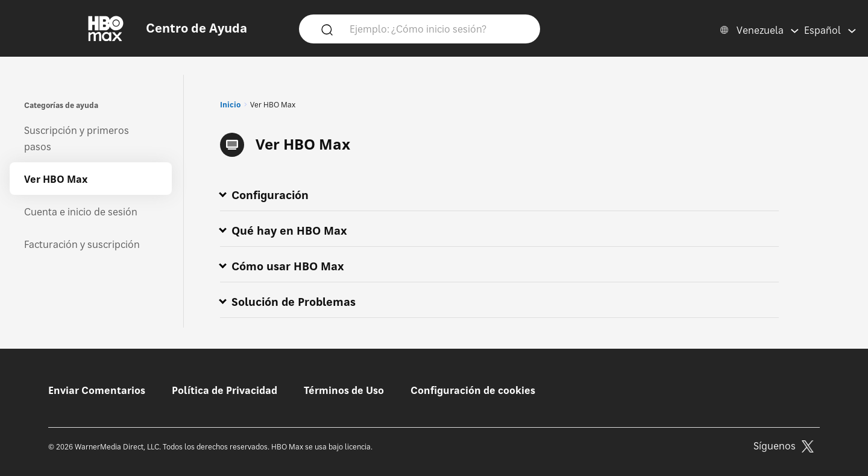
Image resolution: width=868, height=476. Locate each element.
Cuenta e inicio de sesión (81, 212)
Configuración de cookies (473, 390)
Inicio (230, 105)
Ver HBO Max (56, 179)
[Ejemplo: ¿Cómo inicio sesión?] (437, 28)
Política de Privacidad (225, 390)
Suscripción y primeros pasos (77, 138)
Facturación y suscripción (82, 244)
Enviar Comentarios (97, 390)
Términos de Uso (344, 390)
